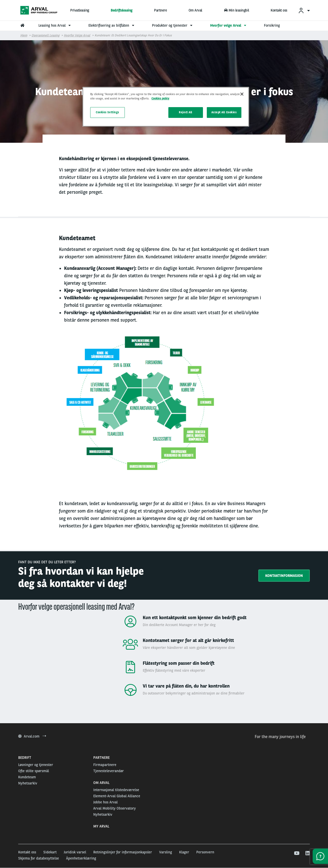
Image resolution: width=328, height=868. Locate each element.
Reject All (186, 112)
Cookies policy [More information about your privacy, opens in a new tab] (160, 98)
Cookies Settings (107, 112)
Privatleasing (80, 10)
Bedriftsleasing (122, 10)
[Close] (242, 94)
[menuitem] (304, 10)
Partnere (160, 10)
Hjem (24, 35)
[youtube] (296, 853)
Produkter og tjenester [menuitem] (173, 25)
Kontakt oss (279, 10)
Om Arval (195, 10)
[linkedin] (307, 853)
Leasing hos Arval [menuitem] (55, 25)
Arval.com (32, 736)
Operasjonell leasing (45, 35)
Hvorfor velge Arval (77, 35)
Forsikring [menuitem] (272, 25)
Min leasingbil (236, 10)
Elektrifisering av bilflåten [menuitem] (112, 25)
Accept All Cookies (224, 112)
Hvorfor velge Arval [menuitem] (229, 25)
